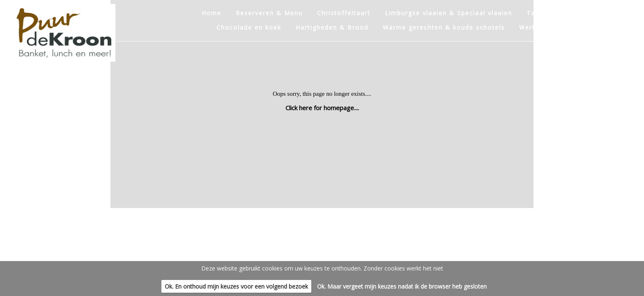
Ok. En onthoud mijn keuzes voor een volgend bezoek (236, 286)
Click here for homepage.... (322, 108)
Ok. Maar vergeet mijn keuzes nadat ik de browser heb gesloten (402, 286)
